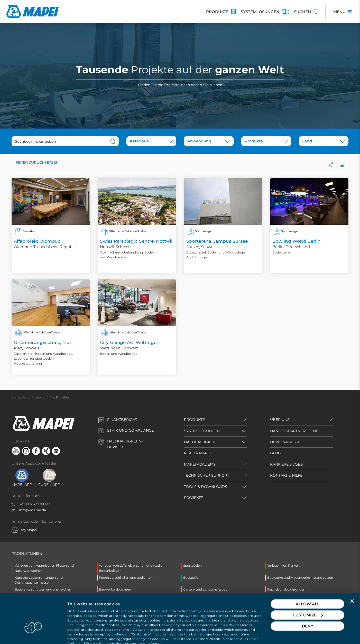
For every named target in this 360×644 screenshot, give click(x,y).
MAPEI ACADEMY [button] (200, 464)
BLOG (275, 453)
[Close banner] (352, 584)
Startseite (19, 397)
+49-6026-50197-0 (34, 504)
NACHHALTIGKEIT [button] (200, 442)
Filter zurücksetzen (37, 162)
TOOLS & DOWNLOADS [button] (206, 487)
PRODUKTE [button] (194, 420)
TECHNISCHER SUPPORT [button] (207, 475)
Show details (80, 634)
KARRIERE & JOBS (287, 464)
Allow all (308, 587)
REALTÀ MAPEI (197, 453)
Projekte (38, 397)
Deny (308, 609)
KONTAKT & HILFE (286, 475)
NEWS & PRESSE (285, 442)
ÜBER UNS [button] (280, 420)
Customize (308, 598)
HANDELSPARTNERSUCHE (294, 431)
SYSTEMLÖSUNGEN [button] (202, 431)
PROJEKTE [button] (193, 498)
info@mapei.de (33, 510)
